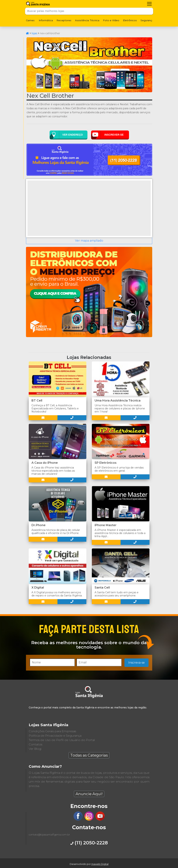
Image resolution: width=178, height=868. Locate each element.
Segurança (147, 20)
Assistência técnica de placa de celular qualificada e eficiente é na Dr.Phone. (56, 532)
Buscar (150, 11)
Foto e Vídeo (111, 20)
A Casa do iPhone (45, 463)
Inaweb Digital (100, 864)
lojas (34, 33)
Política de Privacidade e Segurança (55, 736)
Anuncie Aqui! (89, 794)
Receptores (64, 20)
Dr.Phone (39, 525)
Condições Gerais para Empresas (52, 731)
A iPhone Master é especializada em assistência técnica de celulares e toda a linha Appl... (120, 533)
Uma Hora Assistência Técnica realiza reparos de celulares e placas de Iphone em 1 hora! (120, 408)
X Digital (38, 588)
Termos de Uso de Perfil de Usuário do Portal (62, 740)
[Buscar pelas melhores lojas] (86, 11)
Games (30, 20)
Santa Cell (102, 588)
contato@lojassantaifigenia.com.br (49, 835)
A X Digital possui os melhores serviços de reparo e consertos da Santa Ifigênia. (57, 594)
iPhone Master (106, 525)
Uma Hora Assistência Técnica (118, 401)
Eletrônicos (130, 20)
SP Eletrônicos (106, 463)
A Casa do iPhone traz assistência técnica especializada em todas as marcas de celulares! (53, 471)
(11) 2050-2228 (89, 843)
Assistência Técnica (87, 20)
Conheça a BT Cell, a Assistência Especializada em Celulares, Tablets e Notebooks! (55, 408)
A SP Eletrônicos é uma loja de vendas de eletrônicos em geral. (119, 469)
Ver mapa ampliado (89, 241)
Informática (46, 20)
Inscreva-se (136, 663)
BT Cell (37, 401)
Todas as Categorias (89, 755)
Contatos (35, 744)
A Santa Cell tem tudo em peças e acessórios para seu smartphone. (117, 594)
